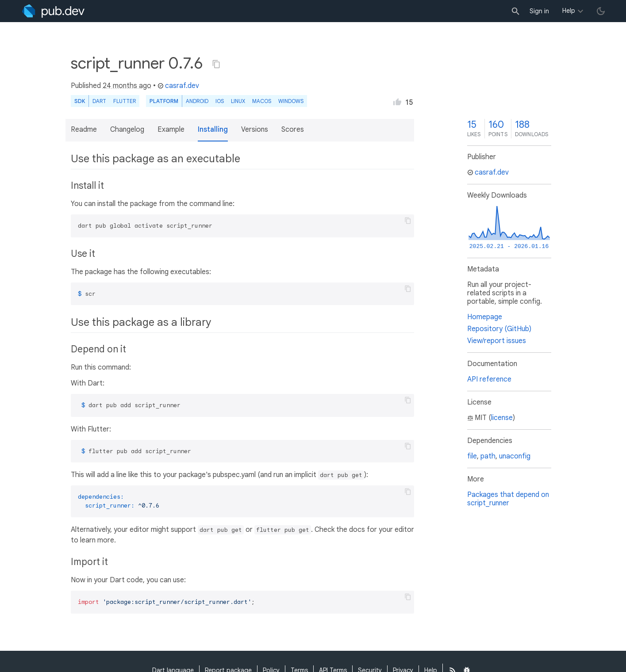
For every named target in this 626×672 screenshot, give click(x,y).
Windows (291, 101)
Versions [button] (255, 130)
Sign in (539, 11)
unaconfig (515, 456)
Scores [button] (293, 130)
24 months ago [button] (127, 86)
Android (197, 101)
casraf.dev (178, 86)
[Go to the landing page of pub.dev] (53, 11)
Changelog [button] (127, 130)
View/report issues (497, 341)
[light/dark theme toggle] (601, 11)
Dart (99, 101)
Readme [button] (84, 130)
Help (569, 11)
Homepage (485, 317)
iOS (220, 101)
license (502, 418)
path (488, 456)
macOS (262, 101)
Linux (238, 101)
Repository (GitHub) (499, 329)
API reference (489, 379)
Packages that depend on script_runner (508, 499)
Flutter (125, 101)
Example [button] (171, 130)
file (472, 456)
